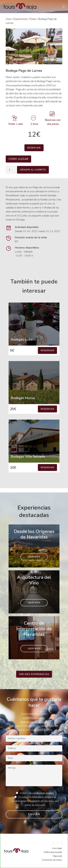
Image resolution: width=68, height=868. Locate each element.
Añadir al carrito (33, 170)
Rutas (33, 19)
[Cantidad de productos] (11, 170)
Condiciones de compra (52, 860)
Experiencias (20, 19)
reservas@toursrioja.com (34, 722)
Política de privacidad (53, 852)
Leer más (34, 557)
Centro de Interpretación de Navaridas (34, 629)
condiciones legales (43, 793)
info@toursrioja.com (34, 718)
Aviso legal (57, 848)
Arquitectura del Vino (34, 580)
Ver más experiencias (34, 674)
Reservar (34, 148)
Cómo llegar (18, 159)
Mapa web (57, 856)
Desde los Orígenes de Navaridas (34, 534)
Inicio (8, 19)
